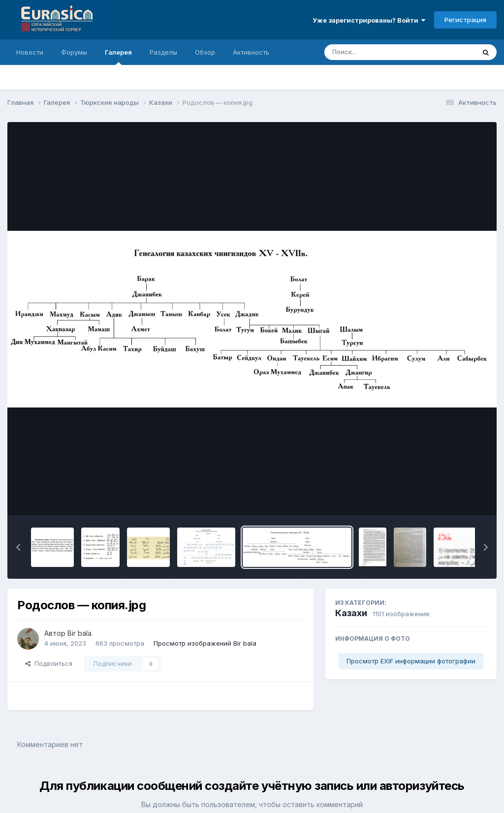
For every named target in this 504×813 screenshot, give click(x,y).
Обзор (205, 52)
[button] (18, 547)
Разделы (163, 52)
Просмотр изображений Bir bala (205, 643)
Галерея (118, 57)
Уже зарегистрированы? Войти (369, 20)
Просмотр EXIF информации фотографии (411, 661)
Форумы (74, 52)
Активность (251, 52)
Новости (30, 52)
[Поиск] (381, 52)
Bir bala (79, 633)
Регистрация (465, 20)
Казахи (351, 613)
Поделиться (49, 663)
